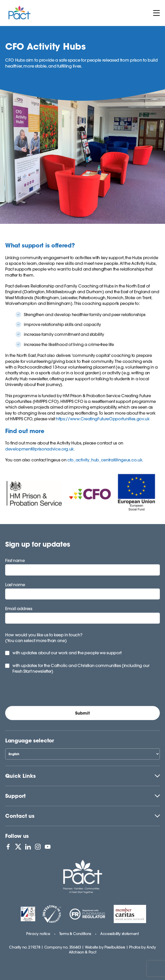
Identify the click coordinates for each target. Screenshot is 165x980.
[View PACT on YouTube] (48, 847)
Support (15, 796)
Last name (15, 585)
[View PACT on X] (18, 847)
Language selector (30, 740)
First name (15, 560)
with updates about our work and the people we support (67, 653)
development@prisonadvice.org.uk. (40, 449)
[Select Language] (82, 754)
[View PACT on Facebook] (8, 847)
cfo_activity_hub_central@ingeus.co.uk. (105, 460)
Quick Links (20, 776)
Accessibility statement (120, 934)
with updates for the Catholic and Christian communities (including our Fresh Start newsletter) (81, 668)
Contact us (20, 816)
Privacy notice (38, 934)
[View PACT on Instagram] (38, 847)
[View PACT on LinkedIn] (28, 847)
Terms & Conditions (75, 934)
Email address (19, 609)
